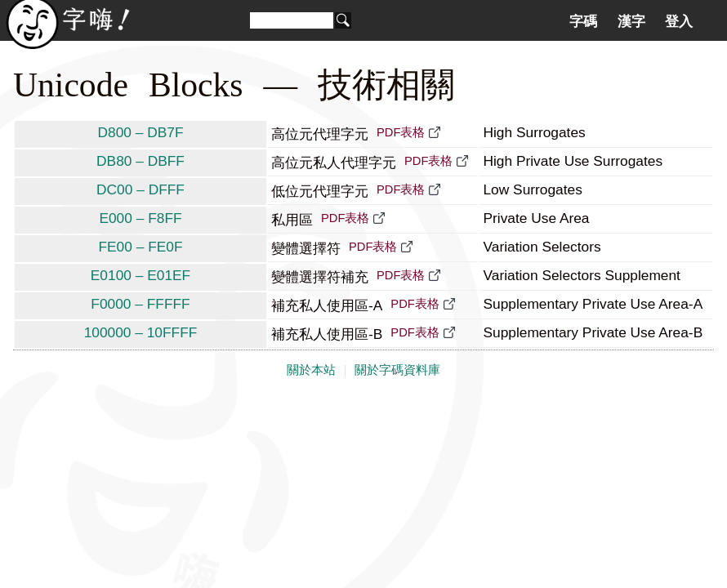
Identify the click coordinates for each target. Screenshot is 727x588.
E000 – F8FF (140, 218)
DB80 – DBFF (140, 161)
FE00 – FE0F (140, 247)
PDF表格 (401, 132)
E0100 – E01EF (140, 275)
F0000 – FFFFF (140, 304)
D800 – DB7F (141, 132)
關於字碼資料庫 (397, 370)
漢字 (631, 21)
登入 (679, 21)
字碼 (583, 21)
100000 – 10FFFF (141, 332)
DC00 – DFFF (140, 189)
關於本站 (311, 370)
